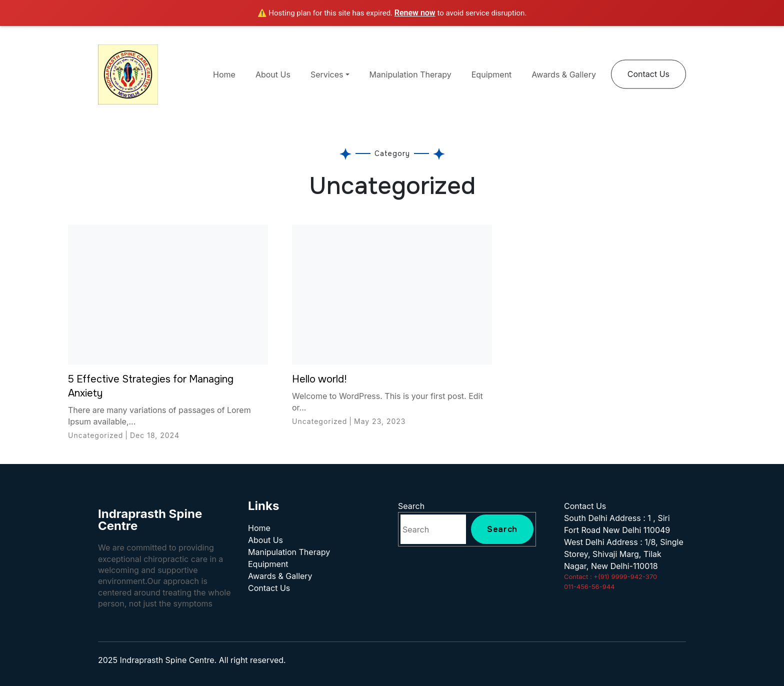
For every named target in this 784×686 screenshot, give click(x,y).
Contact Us (648, 74)
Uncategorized (95, 435)
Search (411, 506)
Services (327, 74)
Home (224, 74)
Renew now (415, 13)
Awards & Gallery (564, 74)
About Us (273, 74)
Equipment (492, 74)
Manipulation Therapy (410, 74)
